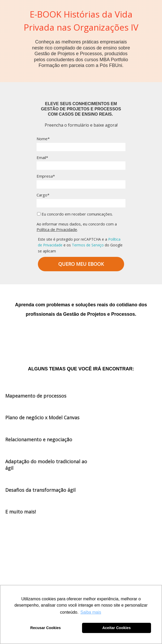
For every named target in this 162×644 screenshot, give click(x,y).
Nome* (43, 139)
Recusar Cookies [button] (46, 628)
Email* (42, 158)
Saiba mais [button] (91, 612)
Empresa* (46, 176)
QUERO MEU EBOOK (81, 264)
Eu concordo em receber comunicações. (75, 214)
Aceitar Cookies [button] (116, 628)
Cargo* (43, 195)
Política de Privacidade (57, 229)
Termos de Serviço (88, 245)
